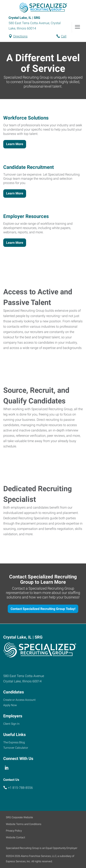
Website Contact (15, 837)
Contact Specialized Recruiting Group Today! (43, 609)
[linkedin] (7, 768)
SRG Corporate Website (19, 817)
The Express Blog (14, 742)
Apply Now (10, 705)
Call (64, 36)
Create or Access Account (19, 700)
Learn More (15, 144)
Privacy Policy (14, 831)
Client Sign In (11, 724)
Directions (20, 36)
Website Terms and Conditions (24, 824)
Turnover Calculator (16, 748)
